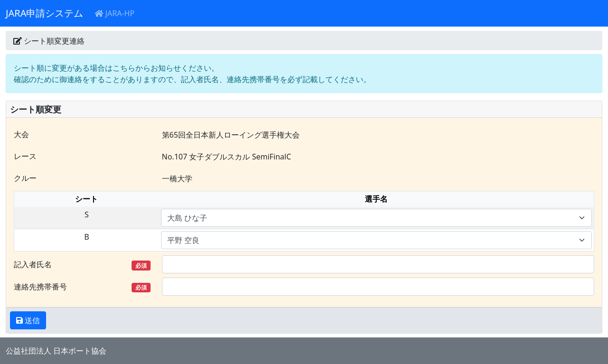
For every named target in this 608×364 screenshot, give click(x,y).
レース (25, 156)
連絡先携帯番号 (82, 287)
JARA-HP (114, 13)
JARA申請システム (44, 13)
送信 (31, 320)
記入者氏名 (82, 265)
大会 (21, 134)
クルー (25, 178)
